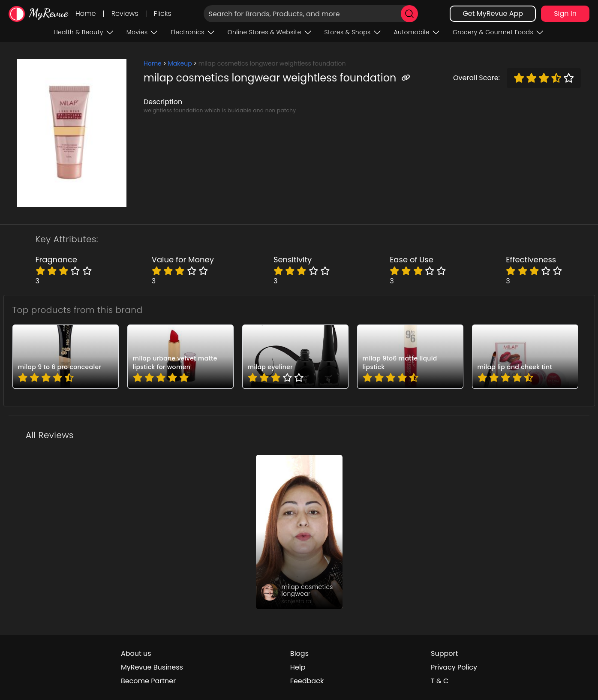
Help (298, 667)
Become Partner (148, 681)
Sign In (565, 14)
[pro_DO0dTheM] (295, 357)
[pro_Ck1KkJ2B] (410, 357)
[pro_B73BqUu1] (180, 357)
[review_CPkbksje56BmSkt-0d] (299, 532)
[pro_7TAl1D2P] (66, 357)
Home (86, 14)
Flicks (163, 14)
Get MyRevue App (493, 14)
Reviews (125, 14)
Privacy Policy (454, 667)
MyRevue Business (152, 667)
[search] (409, 14)
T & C (440, 681)
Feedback (307, 681)
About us (136, 653)
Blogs (299, 653)
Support (444, 653)
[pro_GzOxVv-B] (525, 357)
